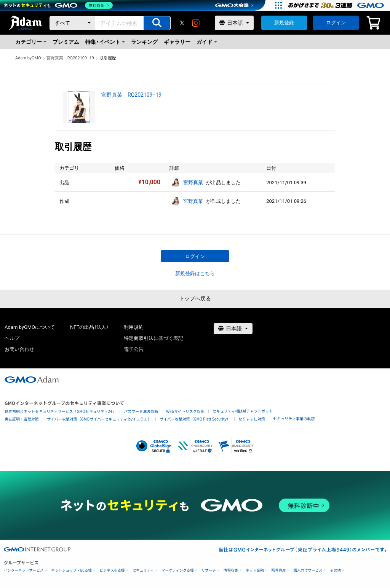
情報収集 (231, 570)
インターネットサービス (24, 570)
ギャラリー (177, 42)
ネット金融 (255, 570)
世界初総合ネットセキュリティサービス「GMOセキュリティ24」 (60, 411)
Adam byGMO (28, 58)
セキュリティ (143, 570)
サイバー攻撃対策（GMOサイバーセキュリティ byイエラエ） (99, 419)
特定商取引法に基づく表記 (153, 338)
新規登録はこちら (195, 273)
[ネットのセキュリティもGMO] (58, 5)
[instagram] (196, 23)
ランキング (144, 42)
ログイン (336, 23)
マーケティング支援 (178, 570)
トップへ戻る (195, 298)
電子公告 (134, 349)
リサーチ (209, 570)
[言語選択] (234, 23)
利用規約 (134, 327)
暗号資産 (278, 570)
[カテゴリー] (72, 23)
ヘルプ (12, 338)
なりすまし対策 (252, 419)
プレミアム (66, 42)
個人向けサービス (308, 570)
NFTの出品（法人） (89, 327)
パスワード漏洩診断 (141, 411)
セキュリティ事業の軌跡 (294, 418)
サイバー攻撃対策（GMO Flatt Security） (195, 419)
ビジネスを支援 (112, 570)
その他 (335, 570)
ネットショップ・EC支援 (72, 570)
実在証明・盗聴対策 (22, 419)
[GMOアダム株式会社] (32, 379)
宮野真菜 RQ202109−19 (70, 58)
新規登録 (284, 23)
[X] (182, 23)
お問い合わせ (19, 349)
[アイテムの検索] (157, 23)
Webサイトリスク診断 (185, 411)
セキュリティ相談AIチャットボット (243, 411)
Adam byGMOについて (30, 327)
